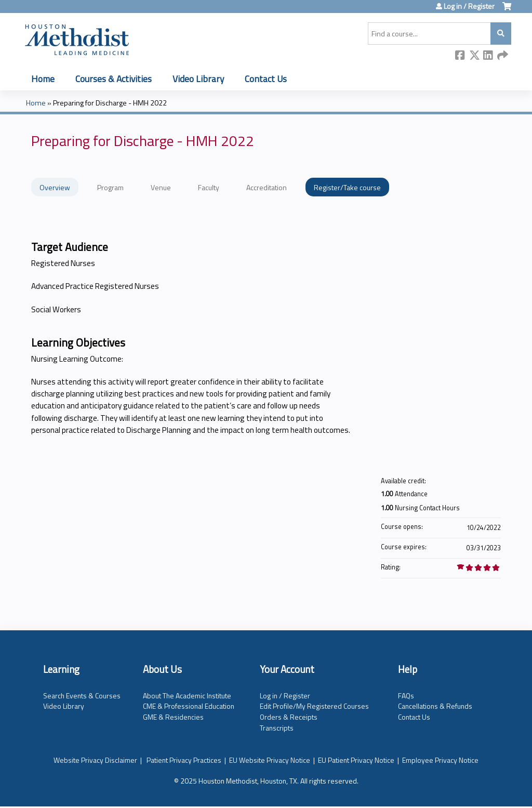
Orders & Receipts (289, 717)
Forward (502, 56)
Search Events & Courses (82, 696)
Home (43, 79)
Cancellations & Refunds (435, 706)
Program (110, 187)
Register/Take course (347, 187)
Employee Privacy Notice (440, 760)
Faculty (209, 187)
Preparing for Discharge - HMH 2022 (110, 103)
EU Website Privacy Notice (270, 760)
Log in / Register (469, 6)
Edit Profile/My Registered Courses (314, 706)
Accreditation (267, 187)
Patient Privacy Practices (184, 760)
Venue (161, 187)
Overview (55, 187)
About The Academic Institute (187, 696)
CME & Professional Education (189, 706)
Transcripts (277, 728)
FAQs (406, 696)
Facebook (460, 56)
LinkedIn (488, 56)
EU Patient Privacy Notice (356, 760)
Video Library (198, 79)
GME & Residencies (173, 717)
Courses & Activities (114, 79)
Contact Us (266, 79)
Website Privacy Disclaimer (95, 760)
